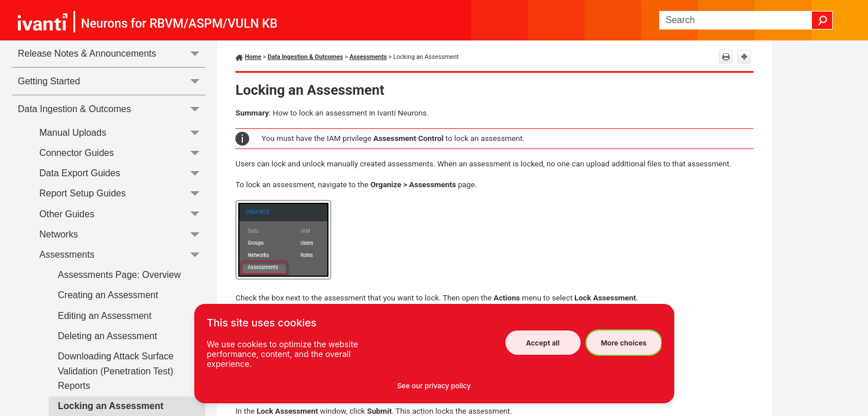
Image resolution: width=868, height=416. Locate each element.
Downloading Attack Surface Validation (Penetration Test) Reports (116, 371)
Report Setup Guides (122, 194)
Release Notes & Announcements (112, 53)
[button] (822, 20)
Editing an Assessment (105, 316)
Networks (122, 234)
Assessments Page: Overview (119, 275)
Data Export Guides (122, 173)
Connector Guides (122, 153)
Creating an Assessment (108, 295)
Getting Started (112, 81)
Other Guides (122, 214)
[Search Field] (746, 20)
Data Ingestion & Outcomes (112, 109)
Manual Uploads (122, 133)
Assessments (122, 255)
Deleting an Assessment (108, 336)
